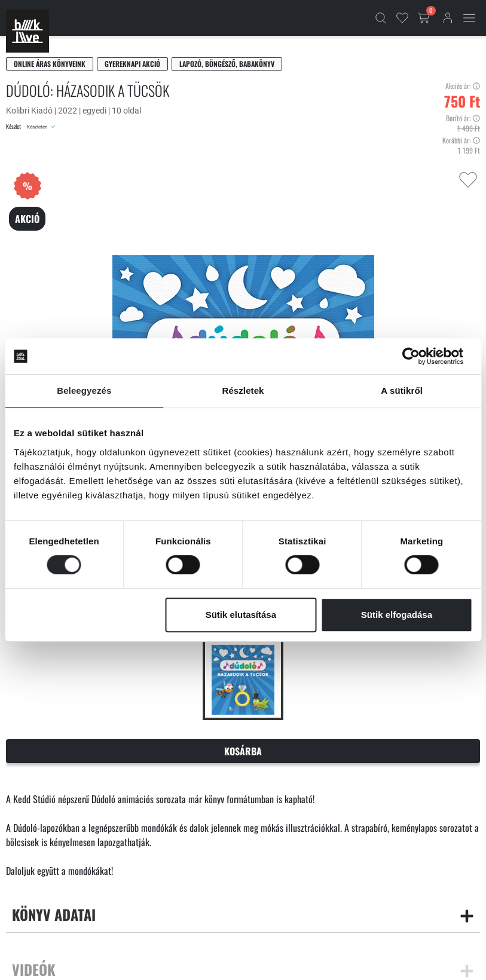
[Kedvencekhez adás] (468, 180)
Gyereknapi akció (132, 64)
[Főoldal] (27, 31)
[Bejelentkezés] (448, 18)
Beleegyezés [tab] (84, 391)
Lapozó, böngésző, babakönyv (227, 64)
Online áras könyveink (50, 64)
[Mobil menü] (469, 18)
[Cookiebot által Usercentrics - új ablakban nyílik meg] (420, 356)
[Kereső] (381, 18)
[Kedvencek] (402, 18)
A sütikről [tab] (402, 391)
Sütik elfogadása (397, 615)
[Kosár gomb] (425, 18)
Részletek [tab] (243, 391)
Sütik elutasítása (241, 615)
